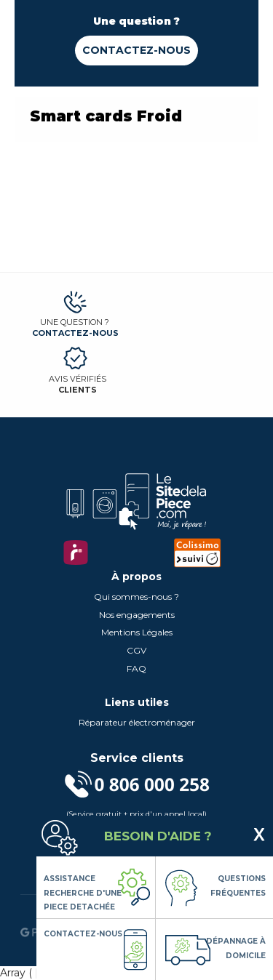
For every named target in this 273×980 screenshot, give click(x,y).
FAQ (136, 668)
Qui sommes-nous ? (136, 597)
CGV (136, 650)
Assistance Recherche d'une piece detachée (83, 893)
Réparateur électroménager (137, 722)
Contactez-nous (136, 50)
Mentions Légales (137, 632)
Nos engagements (137, 615)
